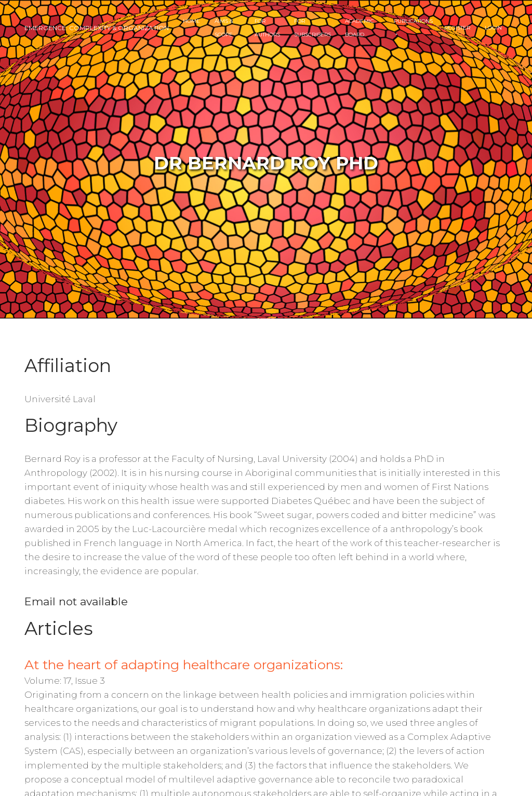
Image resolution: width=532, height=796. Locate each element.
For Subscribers (312, 28)
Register (457, 28)
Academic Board (360, 28)
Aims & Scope (224, 28)
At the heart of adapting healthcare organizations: (184, 665)
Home (191, 21)
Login (493, 28)
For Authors (267, 28)
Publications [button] (413, 21)
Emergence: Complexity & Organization (97, 28)
